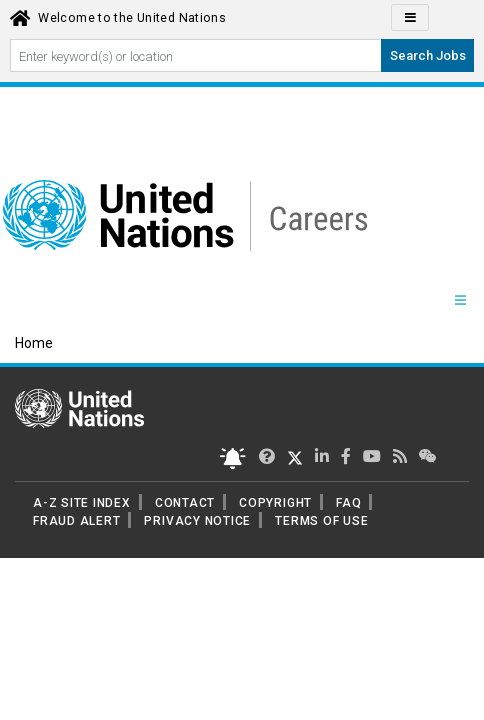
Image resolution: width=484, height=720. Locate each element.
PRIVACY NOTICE (197, 521)
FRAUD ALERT (76, 521)
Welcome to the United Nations (132, 18)
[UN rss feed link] (400, 456)
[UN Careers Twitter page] (267, 456)
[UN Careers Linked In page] (322, 456)
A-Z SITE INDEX (82, 503)
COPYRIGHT (275, 503)
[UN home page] (79, 407)
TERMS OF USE (321, 521)
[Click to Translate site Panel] (410, 17)
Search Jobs (428, 55)
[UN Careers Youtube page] (372, 456)
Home (34, 343)
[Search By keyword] (196, 55)
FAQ (348, 503)
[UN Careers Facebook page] (346, 456)
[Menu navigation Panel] (460, 301)
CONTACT (185, 503)
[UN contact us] (428, 456)
